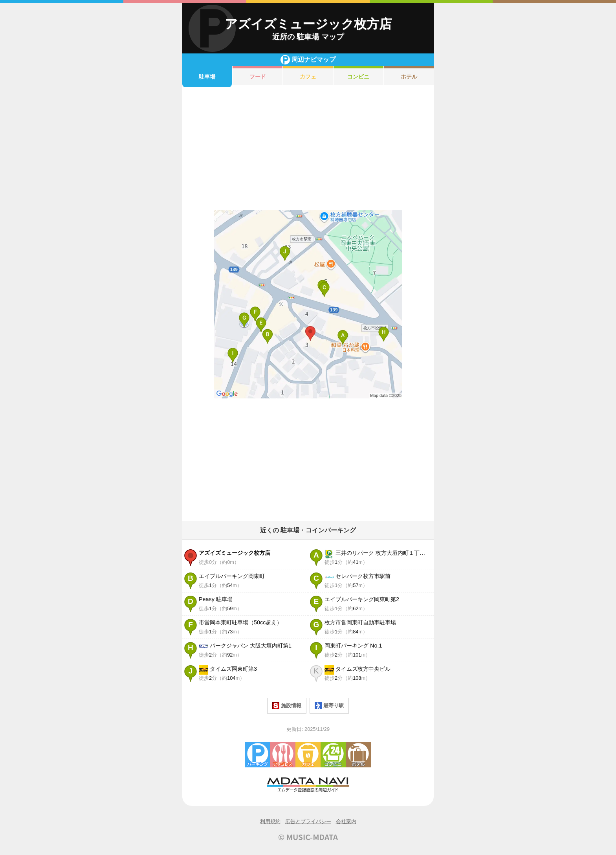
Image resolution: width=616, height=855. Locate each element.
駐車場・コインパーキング (258, 755)
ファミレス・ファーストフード (283, 755)
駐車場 (207, 77)
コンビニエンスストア (333, 755)
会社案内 (346, 821)
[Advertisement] (308, 149)
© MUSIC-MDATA (308, 837)
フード (258, 77)
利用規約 (270, 821)
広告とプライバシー (308, 821)
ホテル (409, 77)
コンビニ (358, 77)
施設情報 (287, 706)
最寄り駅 (329, 706)
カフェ (308, 77)
